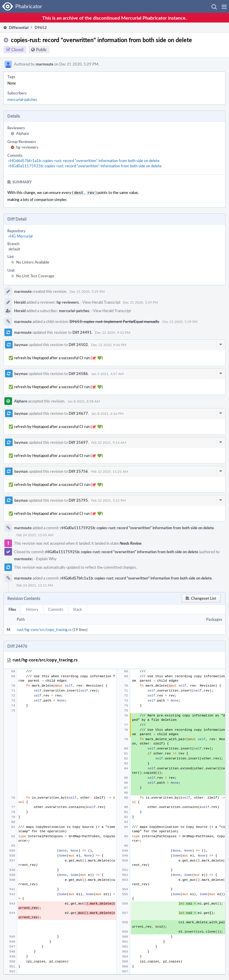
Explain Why (46, 558)
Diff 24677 (78, 413)
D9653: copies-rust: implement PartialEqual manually (114, 321)
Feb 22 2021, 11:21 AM (110, 471)
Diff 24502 (78, 344)
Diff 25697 (78, 442)
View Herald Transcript (101, 302)
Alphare (23, 133)
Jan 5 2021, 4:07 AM (107, 373)
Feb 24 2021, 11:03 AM (35, 534)
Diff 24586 (78, 373)
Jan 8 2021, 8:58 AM (84, 400)
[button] (224, 6)
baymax (21, 344)
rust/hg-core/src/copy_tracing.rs (44, 629)
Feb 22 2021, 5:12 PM (108, 500)
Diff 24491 (82, 332)
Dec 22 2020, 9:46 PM (109, 344)
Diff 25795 (78, 500)
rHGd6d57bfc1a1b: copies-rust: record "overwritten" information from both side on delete (84, 161)
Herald (20, 302)
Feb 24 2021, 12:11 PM (35, 584)
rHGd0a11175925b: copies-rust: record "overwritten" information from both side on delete (85, 166)
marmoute (45, 64)
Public (41, 50)
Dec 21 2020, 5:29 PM (87, 291)
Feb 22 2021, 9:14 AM (109, 442)
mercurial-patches (22, 99)
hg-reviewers (27, 147)
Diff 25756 (78, 471)
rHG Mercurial (21, 235)
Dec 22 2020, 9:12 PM (113, 332)
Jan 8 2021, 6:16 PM (107, 413)
